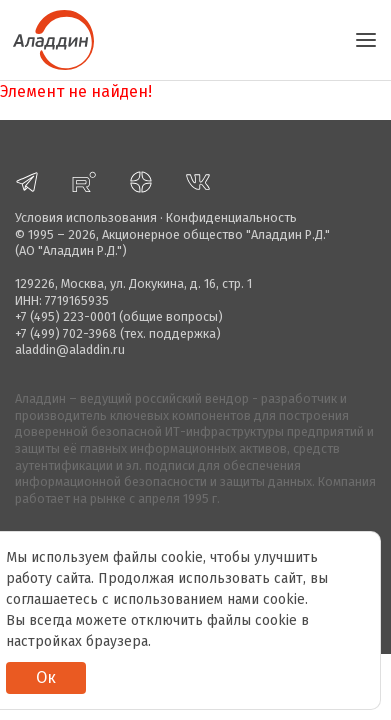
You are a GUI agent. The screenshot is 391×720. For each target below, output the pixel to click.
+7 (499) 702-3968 (66, 333)
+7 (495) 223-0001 (65, 316)
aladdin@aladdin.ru (70, 349)
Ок (46, 677)
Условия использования (86, 217)
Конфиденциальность (231, 217)
